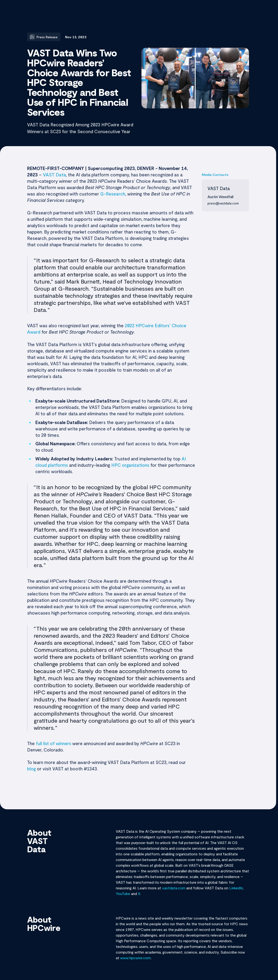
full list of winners (54, 743)
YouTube (123, 893)
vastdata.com (174, 888)
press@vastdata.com (223, 203)
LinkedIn (236, 888)
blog (31, 769)
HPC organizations (130, 465)
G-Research (113, 194)
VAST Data (54, 175)
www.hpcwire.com (135, 958)
